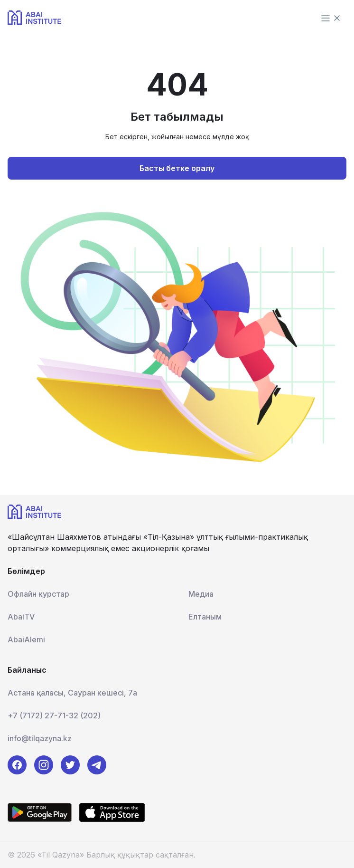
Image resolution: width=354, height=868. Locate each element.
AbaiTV (21, 617)
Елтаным (205, 617)
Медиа (201, 594)
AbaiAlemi (26, 639)
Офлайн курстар (38, 594)
